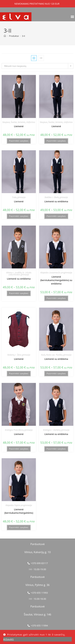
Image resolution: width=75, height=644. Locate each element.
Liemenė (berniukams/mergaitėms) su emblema (56, 280)
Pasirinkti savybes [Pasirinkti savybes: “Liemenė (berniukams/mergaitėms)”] (19, 527)
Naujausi (6, 122)
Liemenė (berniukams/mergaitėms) (19, 511)
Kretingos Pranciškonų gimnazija (19, 430)
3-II (23, 36)
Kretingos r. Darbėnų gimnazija (56, 430)
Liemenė (19, 126)
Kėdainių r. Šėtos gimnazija (19, 355)
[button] (72, 16)
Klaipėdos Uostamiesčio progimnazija (56, 273)
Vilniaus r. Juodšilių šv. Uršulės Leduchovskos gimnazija (19, 274)
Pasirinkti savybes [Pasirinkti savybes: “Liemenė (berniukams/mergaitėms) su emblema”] (56, 298)
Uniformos (31, 122)
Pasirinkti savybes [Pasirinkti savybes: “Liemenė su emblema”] (56, 216)
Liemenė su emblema (56, 201)
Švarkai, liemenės (18, 122)
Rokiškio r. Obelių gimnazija (56, 197)
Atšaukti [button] (9, 639)
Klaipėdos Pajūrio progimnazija (19, 505)
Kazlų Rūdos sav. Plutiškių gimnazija (56, 355)
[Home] (5, 36)
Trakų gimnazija (19, 197)
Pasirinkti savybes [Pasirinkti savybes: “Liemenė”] (19, 141)
